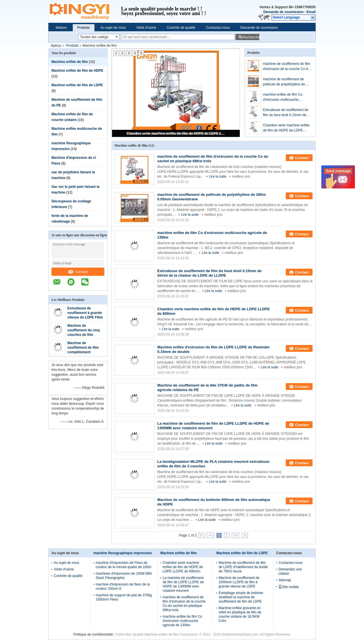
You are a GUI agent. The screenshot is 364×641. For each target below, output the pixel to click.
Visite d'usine (146, 28)
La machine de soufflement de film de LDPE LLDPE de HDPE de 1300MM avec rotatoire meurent (183, 584)
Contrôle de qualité (181, 28)
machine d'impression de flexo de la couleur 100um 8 (123, 586)
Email (311, 12)
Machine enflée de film (70, 62)
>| (245, 535)
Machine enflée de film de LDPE (77, 85)
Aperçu (56, 46)
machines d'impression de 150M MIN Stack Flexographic (124, 576)
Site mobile (288, 587)
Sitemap (285, 580)
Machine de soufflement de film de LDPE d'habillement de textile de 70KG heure (243, 567)
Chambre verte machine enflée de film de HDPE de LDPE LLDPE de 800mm (176, 133)
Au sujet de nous (113, 28)
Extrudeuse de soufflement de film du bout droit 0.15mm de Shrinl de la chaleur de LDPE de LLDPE (286, 113)
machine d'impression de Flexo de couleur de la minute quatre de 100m (124, 565)
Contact (78, 272)
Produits (84, 28)
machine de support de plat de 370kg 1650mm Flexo (124, 597)
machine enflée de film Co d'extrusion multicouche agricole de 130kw (283, 97)
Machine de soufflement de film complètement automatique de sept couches (84, 352)
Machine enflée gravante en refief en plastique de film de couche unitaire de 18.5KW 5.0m (240, 614)
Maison (61, 28)
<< (210, 535)
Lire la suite (218, 176)
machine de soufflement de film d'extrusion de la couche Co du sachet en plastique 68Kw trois (287, 67)
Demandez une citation (290, 571)
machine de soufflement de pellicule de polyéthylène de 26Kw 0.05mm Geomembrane (286, 82)
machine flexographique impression (123, 553)
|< (201, 535)
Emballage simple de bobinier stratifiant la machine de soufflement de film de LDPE (241, 597)
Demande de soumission (283, 12)
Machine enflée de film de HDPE (77, 71)
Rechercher (251, 37)
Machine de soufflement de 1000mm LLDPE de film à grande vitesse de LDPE (239, 582)
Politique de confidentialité (93, 634)
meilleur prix (241, 176)
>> (235, 535)
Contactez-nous (218, 28)
